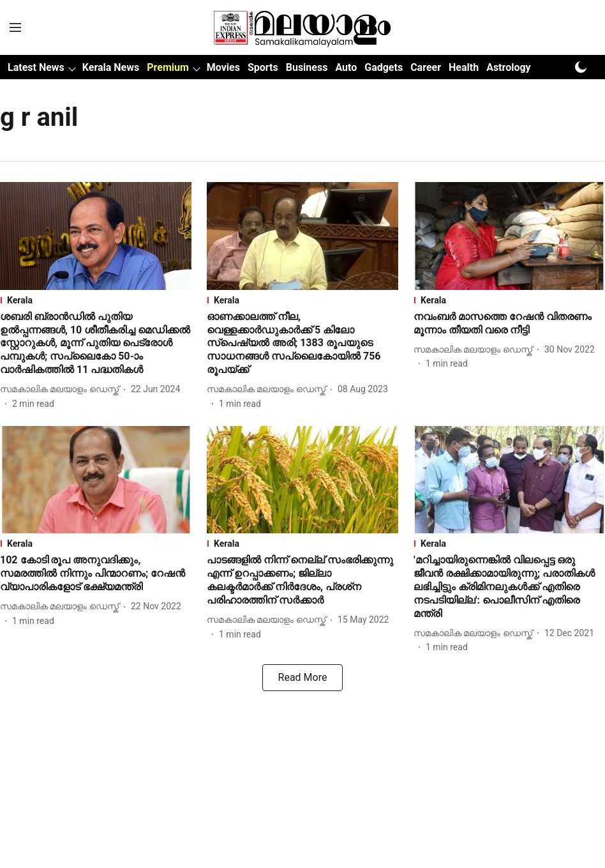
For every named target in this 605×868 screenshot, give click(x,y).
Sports (263, 67)
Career (426, 67)
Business (307, 67)
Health (464, 67)
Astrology (509, 67)
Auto (346, 67)
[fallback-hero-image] (96, 236)
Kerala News (111, 67)
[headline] (96, 344)
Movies (223, 67)
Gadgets (384, 67)
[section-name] (96, 300)
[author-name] (62, 389)
